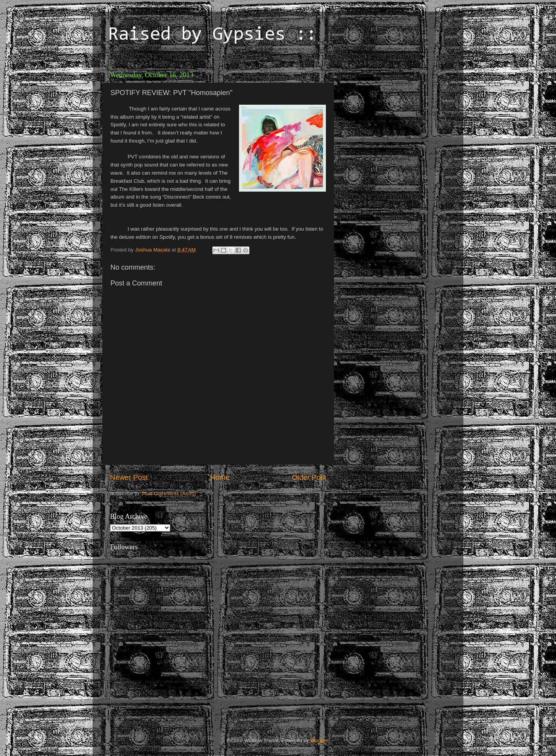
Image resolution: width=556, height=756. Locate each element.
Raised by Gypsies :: (212, 35)
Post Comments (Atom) (169, 494)
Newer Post (129, 477)
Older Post (309, 477)
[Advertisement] (392, 116)
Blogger (319, 740)
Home (220, 477)
